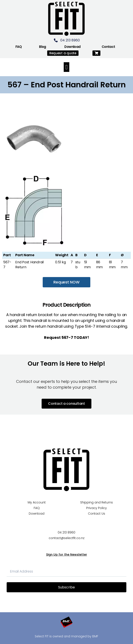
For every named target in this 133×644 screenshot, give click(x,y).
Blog (43, 47)
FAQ (19, 47)
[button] (96, 53)
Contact (108, 47)
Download (72, 47)
